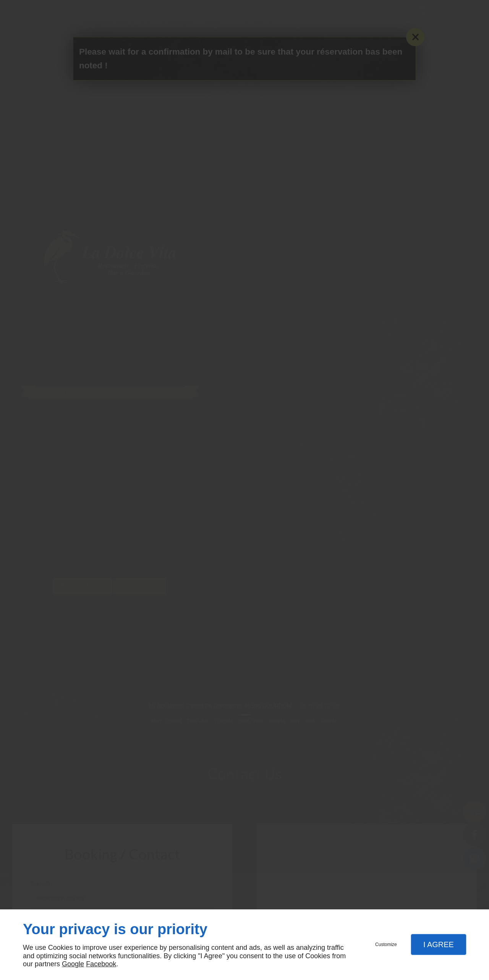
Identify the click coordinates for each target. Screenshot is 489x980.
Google (73, 964)
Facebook (101, 964)
